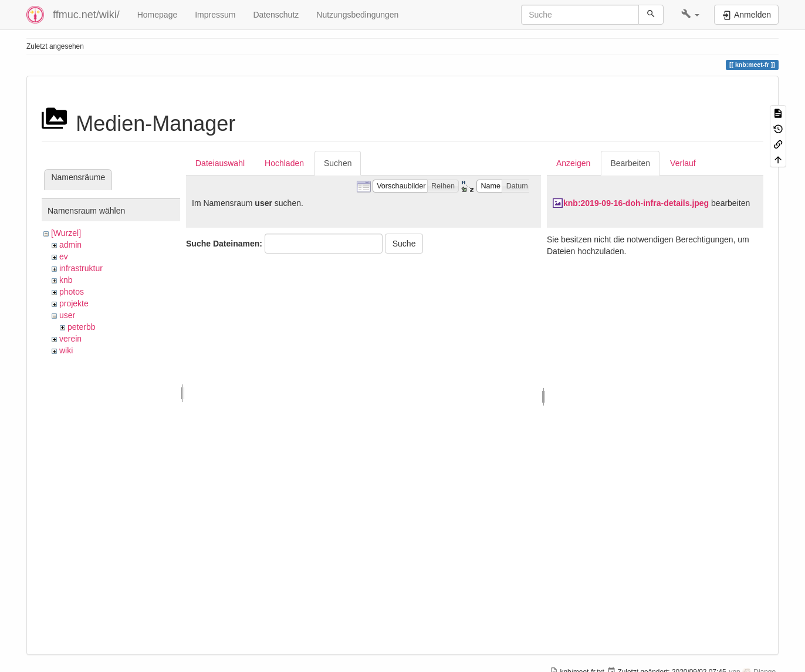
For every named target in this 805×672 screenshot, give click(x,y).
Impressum (215, 15)
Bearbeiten (630, 163)
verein (70, 339)
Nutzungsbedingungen (357, 15)
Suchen (338, 163)
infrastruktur (81, 268)
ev (64, 256)
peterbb (81, 327)
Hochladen (284, 163)
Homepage (158, 15)
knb (66, 280)
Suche (404, 244)
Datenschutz (276, 15)
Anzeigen (573, 163)
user (67, 315)
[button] (690, 15)
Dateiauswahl (220, 163)
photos (72, 292)
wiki (66, 350)
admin (70, 245)
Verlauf (683, 163)
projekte (74, 303)
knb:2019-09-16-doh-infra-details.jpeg (636, 203)
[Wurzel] (66, 233)
